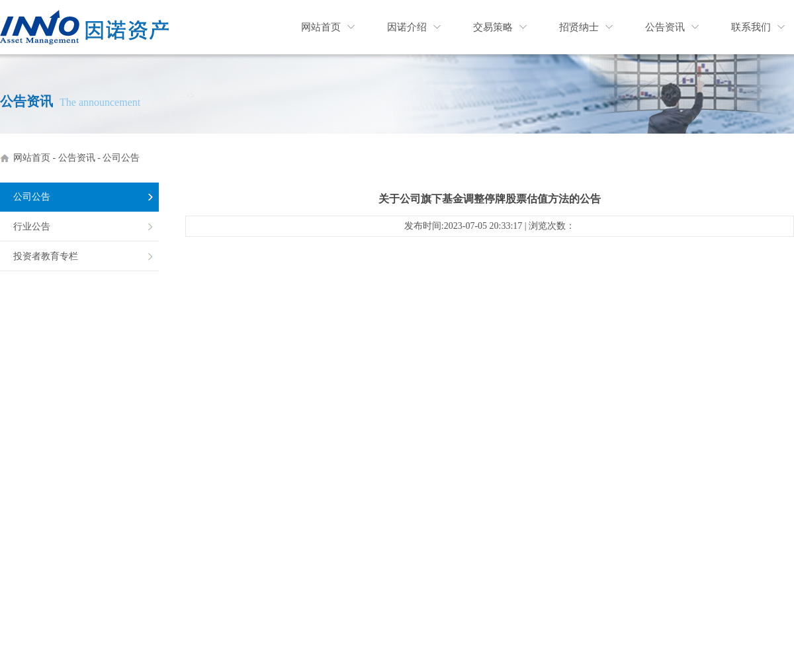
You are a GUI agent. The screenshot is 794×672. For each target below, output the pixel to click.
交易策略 (493, 27)
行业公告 (32, 227)
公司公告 (121, 158)
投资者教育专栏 (46, 256)
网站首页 (321, 27)
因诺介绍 (407, 27)
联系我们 (751, 27)
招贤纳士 (579, 27)
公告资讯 (665, 27)
